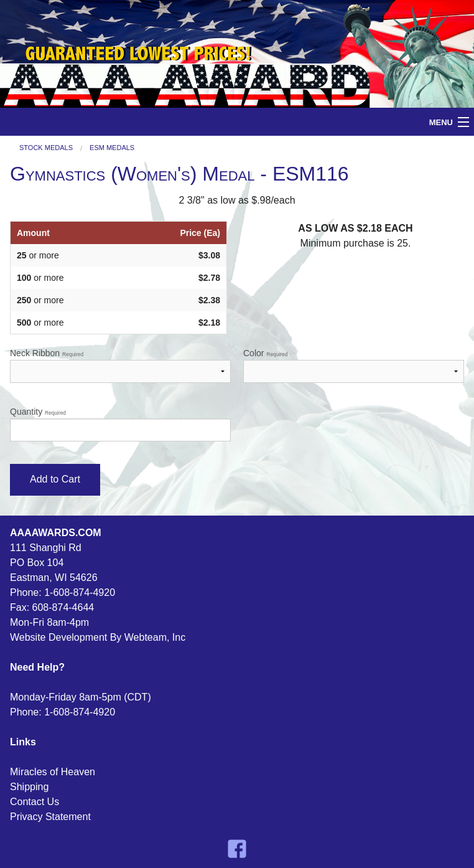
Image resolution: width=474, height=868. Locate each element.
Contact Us (35, 802)
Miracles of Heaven (53, 772)
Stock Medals (46, 148)
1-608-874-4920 (80, 592)
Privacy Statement (50, 817)
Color (354, 366)
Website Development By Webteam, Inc (98, 637)
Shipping (29, 787)
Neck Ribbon (120, 366)
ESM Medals (112, 148)
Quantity (120, 424)
